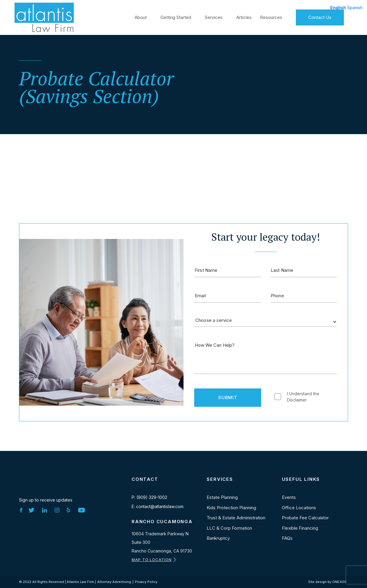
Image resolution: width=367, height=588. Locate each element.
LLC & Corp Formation (229, 528)
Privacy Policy (146, 582)
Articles (244, 17)
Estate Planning (222, 497)
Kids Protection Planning (231, 508)
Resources (271, 17)
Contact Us (320, 17)
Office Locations (299, 508)
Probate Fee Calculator (305, 518)
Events (289, 497)
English (338, 8)
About (141, 17)
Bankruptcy (218, 538)
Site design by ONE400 (327, 582)
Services (214, 17)
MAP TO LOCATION (152, 560)
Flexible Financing (300, 528)
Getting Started (176, 17)
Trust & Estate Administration (236, 518)
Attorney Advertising (114, 582)
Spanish (355, 8)
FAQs (287, 538)
